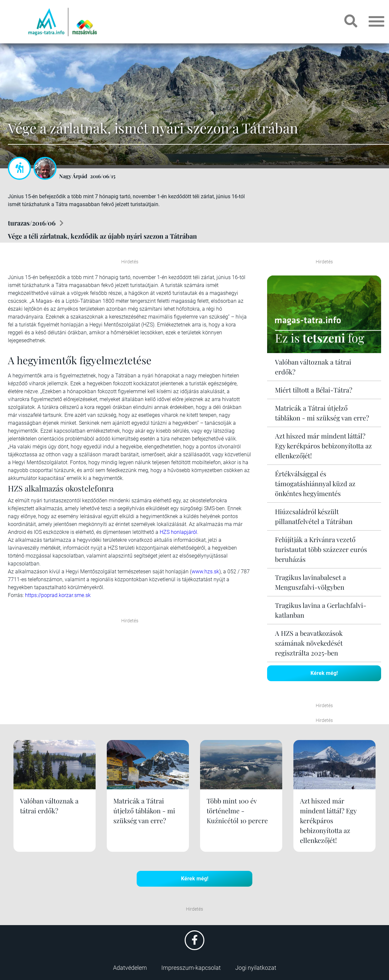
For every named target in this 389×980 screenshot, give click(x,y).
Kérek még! (324, 673)
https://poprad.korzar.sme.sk (58, 595)
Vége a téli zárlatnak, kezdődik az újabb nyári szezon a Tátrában (102, 236)
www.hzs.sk (205, 572)
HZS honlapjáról (178, 532)
